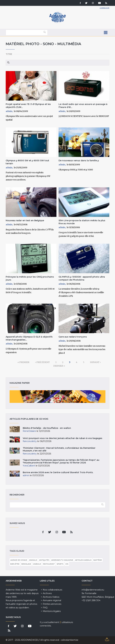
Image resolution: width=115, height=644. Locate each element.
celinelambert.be (70, 640)
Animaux (33, 560)
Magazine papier (57, 397)
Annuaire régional (52, 600)
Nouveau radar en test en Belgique (25, 220)
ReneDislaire (29, 431)
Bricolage (26, 564)
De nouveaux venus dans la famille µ (79, 161)
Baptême (98, 560)
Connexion (105, 8)
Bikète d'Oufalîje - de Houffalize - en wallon (47, 428)
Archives (47, 593)
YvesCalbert (29, 466)
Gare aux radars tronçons (73, 337)
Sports (60, 564)
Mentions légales (52, 611)
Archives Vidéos (51, 597)
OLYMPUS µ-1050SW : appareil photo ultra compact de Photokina (82, 278)
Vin (67, 564)
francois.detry (30, 441)
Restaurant (49, 564)
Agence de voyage (19, 560)
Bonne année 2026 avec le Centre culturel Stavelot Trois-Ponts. (58, 472)
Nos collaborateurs (52, 590)
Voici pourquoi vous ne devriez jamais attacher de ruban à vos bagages (63, 438)
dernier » (59, 366)
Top (107, 641)
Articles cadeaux (83, 560)
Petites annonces (52, 604)
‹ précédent (42, 362)
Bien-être (15, 564)
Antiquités (44, 560)
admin (9, 111)
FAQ (45, 608)
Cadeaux (37, 564)
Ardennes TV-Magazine (62, 560)
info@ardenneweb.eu (93, 590)
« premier (23, 362)
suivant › (95, 362)
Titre (9, 54)
